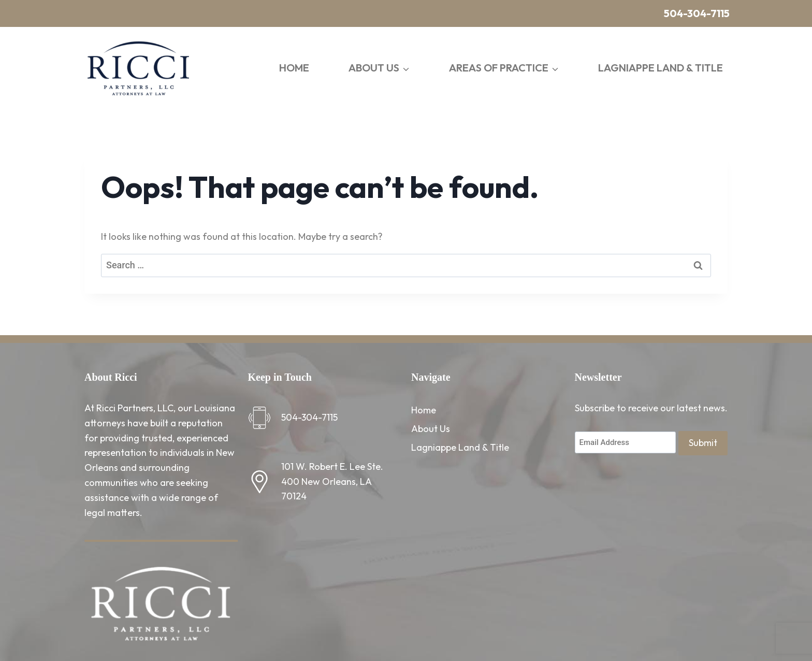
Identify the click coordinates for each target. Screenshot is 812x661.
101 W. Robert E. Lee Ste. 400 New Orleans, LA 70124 (332, 482)
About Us (431, 429)
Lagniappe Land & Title (661, 68)
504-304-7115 (697, 13)
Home (294, 68)
